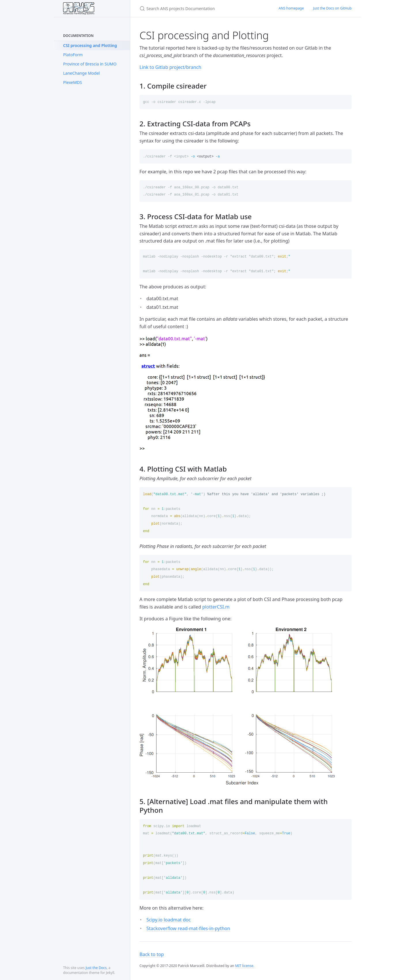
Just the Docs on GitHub (332, 8)
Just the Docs (96, 968)
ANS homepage (291, 8)
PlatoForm (73, 55)
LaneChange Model (81, 73)
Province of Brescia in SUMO (90, 64)
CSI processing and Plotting (90, 45)
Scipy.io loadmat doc (169, 920)
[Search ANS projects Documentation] (202, 9)
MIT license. (245, 966)
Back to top (152, 954)
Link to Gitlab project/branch (170, 67)
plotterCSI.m (216, 607)
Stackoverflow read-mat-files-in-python (188, 928)
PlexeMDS (72, 82)
